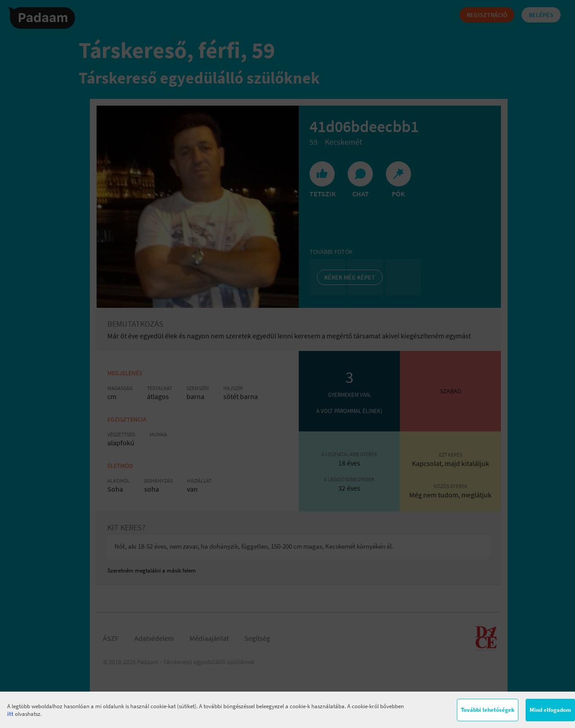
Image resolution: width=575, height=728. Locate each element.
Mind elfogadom (550, 710)
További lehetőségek (488, 710)
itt (10, 714)
